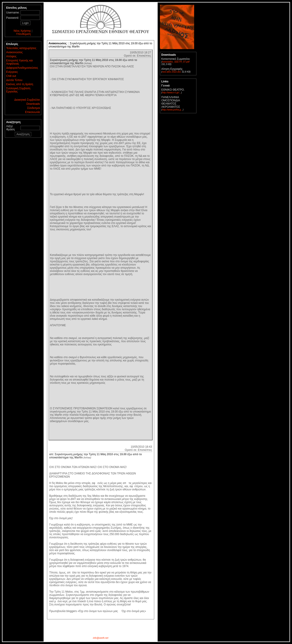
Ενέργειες (12, 72)
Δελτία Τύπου (14, 80)
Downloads (33, 104)
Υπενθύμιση (23, 34)
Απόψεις (11, 56)
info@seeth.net (100, 638)
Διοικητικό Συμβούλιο (27, 100)
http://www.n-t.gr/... (171, 93)
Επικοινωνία (33, 112)
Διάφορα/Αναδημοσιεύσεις (22, 68)
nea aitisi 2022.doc (171, 72)
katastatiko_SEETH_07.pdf (176, 62)
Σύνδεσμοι (34, 108)
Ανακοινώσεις (14, 52)
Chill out (11, 76)
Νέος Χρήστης (22, 31)
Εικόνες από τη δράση (20, 84)
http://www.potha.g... (172, 110)
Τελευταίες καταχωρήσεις (21, 48)
